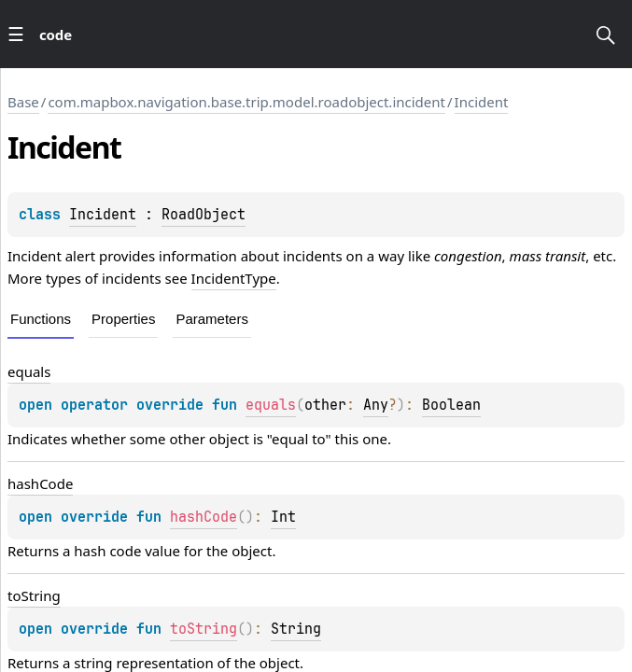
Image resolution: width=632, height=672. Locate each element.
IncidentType (234, 278)
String (296, 629)
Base (23, 102)
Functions (41, 319)
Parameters (212, 319)
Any (376, 405)
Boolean (451, 405)
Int (283, 517)
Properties (123, 319)
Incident (482, 102)
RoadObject (204, 215)
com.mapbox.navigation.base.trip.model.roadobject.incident (246, 102)
